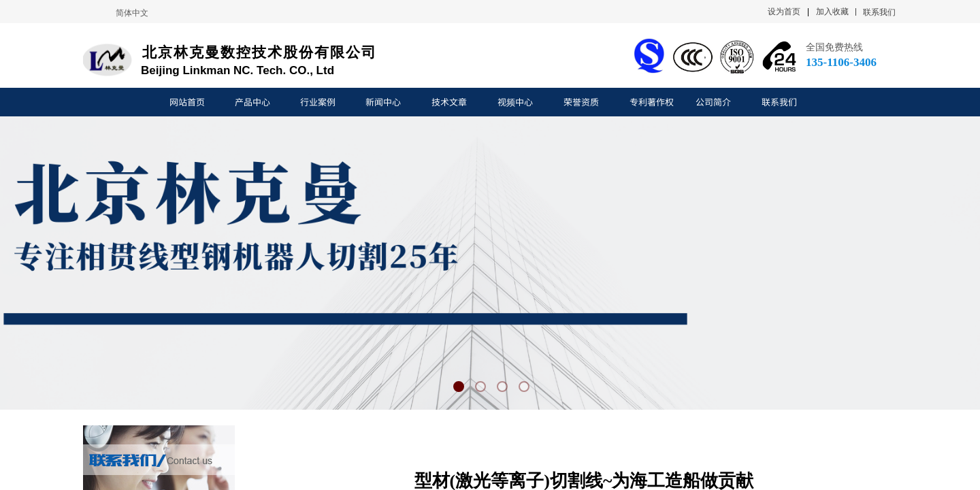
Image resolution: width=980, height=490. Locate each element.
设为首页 (784, 12)
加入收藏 (832, 12)
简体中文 (132, 13)
